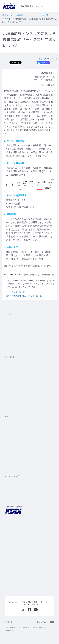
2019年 (7, 19)
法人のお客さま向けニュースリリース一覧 (24, 296)
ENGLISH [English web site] (9, 622)
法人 (43, 6)
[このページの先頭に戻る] (46, 622)
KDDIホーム (7, 15)
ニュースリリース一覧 (39, 15)
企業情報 (21, 15)
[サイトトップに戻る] (9, 6)
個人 (38, 6)
